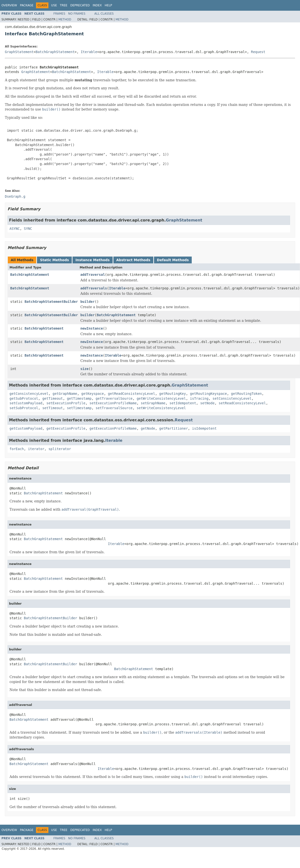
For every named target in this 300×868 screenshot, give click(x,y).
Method (65, 19)
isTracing (199, 398)
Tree (64, 5)
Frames (59, 14)
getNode (148, 428)
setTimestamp (79, 408)
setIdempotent (183, 403)
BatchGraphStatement (55, 52)
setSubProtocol (24, 408)
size (84, 369)
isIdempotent (204, 428)
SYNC (28, 229)
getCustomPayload (26, 428)
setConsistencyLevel (232, 398)
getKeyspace (93, 394)
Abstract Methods (133, 260)
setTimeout (53, 408)
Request (258, 52)
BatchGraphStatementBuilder (51, 302)
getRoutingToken (246, 394)
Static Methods (54, 260)
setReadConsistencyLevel (242, 403)
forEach (17, 449)
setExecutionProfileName (113, 403)
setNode (207, 403)
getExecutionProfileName (113, 428)
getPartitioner (173, 428)
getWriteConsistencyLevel (161, 398)
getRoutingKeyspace (209, 394)
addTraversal (93, 275)
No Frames (77, 14)
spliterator (60, 449)
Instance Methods (92, 260)
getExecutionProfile (66, 428)
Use (54, 5)
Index (97, 5)
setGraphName (153, 403)
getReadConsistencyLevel (132, 394)
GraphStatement (19, 52)
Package (27, 5)
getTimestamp (79, 398)
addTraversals (94, 288)
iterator (36, 449)
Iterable (89, 52)
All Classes (104, 14)
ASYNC (15, 229)
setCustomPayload (26, 403)
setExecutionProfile (66, 403)
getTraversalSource (114, 398)
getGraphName (65, 394)
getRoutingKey (173, 394)
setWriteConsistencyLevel (161, 408)
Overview (9, 5)
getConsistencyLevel (29, 394)
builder (87, 302)
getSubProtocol (24, 398)
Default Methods (173, 260)
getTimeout (53, 398)
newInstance (92, 328)
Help (108, 5)
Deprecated (80, 5)
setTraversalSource (114, 408)
